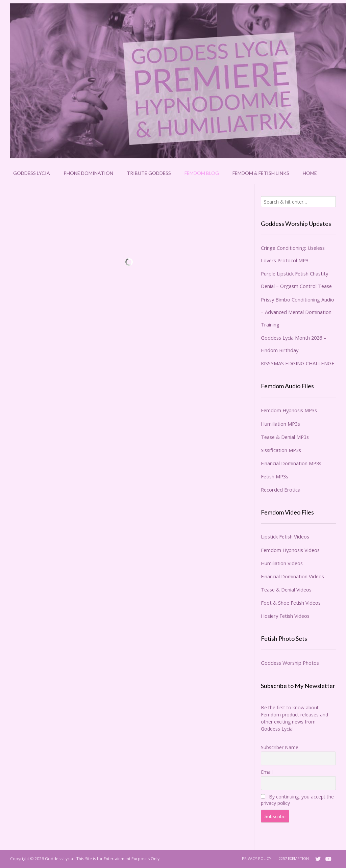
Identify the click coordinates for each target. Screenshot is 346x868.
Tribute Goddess (149, 173)
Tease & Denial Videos (286, 589)
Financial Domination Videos (292, 576)
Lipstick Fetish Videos (285, 536)
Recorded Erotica (281, 490)
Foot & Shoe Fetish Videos (291, 603)
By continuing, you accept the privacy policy (297, 800)
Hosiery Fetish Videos (285, 616)
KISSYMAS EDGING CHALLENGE (298, 363)
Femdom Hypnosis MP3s (289, 410)
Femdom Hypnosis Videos (290, 550)
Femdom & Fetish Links (261, 173)
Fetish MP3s (275, 476)
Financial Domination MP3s (291, 463)
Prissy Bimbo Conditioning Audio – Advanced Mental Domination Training (298, 312)
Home (310, 173)
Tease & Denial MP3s (285, 437)
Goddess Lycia (32, 173)
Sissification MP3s (281, 450)
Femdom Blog (202, 173)
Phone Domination (88, 173)
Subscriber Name (280, 747)
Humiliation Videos (282, 563)
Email (267, 772)
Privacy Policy (257, 858)
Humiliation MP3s (280, 424)
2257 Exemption (294, 858)
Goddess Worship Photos (290, 663)
